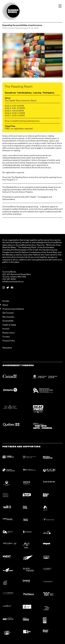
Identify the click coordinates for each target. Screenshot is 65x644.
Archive (6, 329)
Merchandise (8, 317)
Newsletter (7, 348)
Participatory (48, 93)
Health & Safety (9, 325)
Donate (6, 301)
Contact (6, 337)
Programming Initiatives (13, 309)
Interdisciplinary (24, 93)
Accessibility (8, 321)
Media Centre (8, 333)
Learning (37, 93)
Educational (10, 93)
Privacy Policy (9, 341)
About (5, 305)
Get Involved (8, 313)
